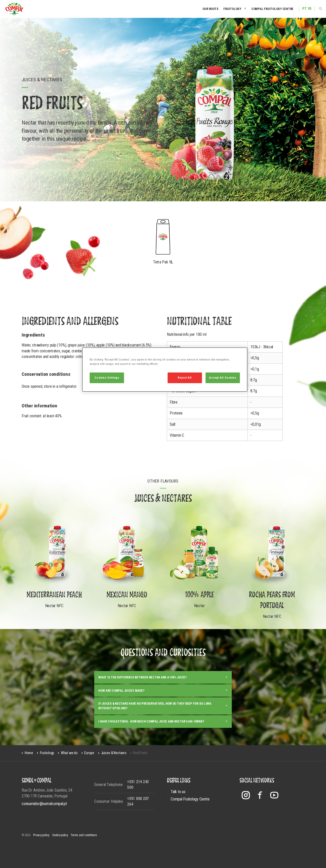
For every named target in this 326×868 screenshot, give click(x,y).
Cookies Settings (107, 378)
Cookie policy (60, 835)
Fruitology (232, 9)
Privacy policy (41, 835)
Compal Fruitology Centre (272, 9)
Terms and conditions (84, 835)
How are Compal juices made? (121, 717)
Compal (14, 9)
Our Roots (210, 9)
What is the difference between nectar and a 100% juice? (142, 703)
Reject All (185, 378)
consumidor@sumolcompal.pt (44, 804)
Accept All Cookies (223, 378)
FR (310, 9)
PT (304, 9)
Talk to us (178, 792)
